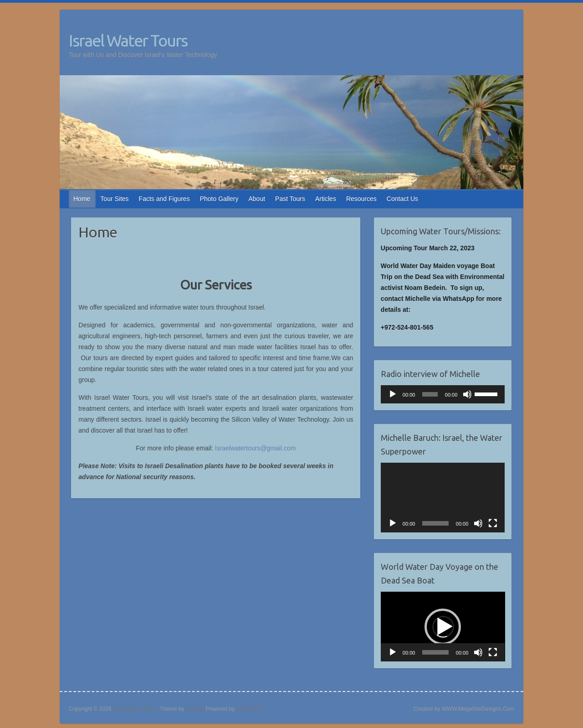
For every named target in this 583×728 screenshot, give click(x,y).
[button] (443, 627)
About (257, 199)
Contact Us (402, 199)
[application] (443, 394)
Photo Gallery (219, 199)
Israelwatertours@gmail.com (256, 448)
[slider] (430, 394)
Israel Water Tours (128, 40)
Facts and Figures (164, 199)
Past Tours (290, 199)
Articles (326, 199)
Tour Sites (114, 199)
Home (82, 199)
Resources (361, 199)
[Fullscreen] (493, 523)
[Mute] (467, 394)
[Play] (393, 394)
